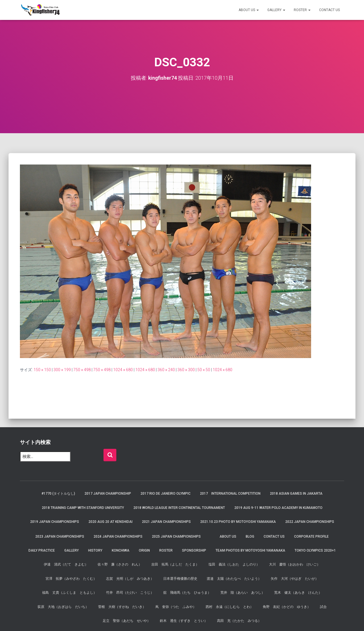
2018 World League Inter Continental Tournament (179, 508)
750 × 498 (82, 370)
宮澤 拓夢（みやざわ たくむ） (71, 579)
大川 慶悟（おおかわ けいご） (295, 564)
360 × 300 (186, 370)
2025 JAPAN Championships (176, 536)
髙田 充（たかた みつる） (239, 621)
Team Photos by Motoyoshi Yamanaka (250, 550)
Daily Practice (42, 550)
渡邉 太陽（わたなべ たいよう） (234, 579)
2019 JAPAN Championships (55, 522)
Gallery (276, 10)
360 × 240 (166, 370)
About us (249, 10)
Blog (250, 536)
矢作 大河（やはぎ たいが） (295, 579)
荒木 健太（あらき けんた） (298, 593)
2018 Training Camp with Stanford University (83, 508)
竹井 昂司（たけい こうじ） (130, 593)
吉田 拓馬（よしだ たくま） (175, 564)
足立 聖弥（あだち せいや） (127, 621)
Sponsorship (194, 550)
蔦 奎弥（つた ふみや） (176, 607)
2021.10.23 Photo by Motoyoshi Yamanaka (238, 522)
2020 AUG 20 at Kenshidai (110, 522)
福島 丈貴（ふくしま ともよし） (69, 593)
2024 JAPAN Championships (118, 536)
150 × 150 (42, 370)
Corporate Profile (311, 536)
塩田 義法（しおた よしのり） (234, 564)
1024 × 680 (123, 370)
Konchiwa (121, 550)
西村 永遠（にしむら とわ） (229, 607)
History (95, 550)
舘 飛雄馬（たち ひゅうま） (187, 593)
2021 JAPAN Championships (166, 522)
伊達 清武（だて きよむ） (66, 564)
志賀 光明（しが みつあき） (130, 579)
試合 (323, 607)
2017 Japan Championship (108, 494)
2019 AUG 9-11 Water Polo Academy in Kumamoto (278, 508)
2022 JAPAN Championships (310, 522)
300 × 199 (62, 370)
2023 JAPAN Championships (60, 536)
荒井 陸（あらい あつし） (243, 593)
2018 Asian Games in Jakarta (296, 494)
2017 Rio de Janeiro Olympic (166, 494)
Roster (302, 10)
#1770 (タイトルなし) (58, 494)
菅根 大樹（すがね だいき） (122, 607)
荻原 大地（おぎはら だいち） (63, 607)
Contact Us (329, 10)
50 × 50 (204, 370)
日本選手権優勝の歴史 (180, 579)
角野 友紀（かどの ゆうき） (287, 607)
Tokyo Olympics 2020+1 (315, 550)
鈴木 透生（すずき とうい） (184, 621)
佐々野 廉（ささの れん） (120, 564)
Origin (144, 550)
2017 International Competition (230, 494)
